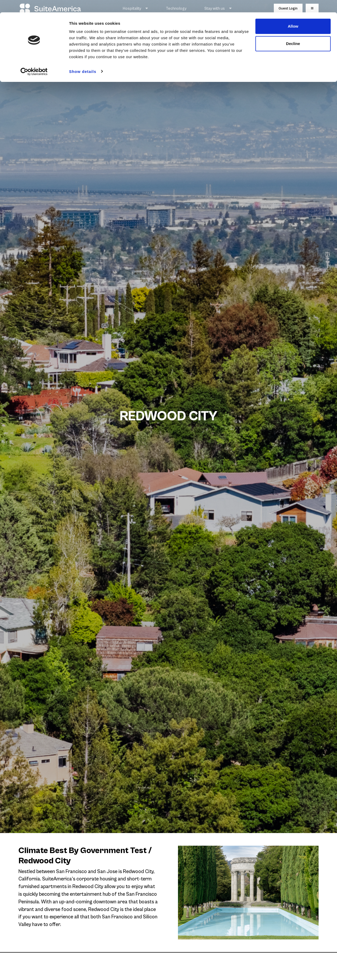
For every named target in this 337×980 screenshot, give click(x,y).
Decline (293, 31)
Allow (293, 14)
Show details (83, 59)
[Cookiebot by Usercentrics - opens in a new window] (34, 59)
